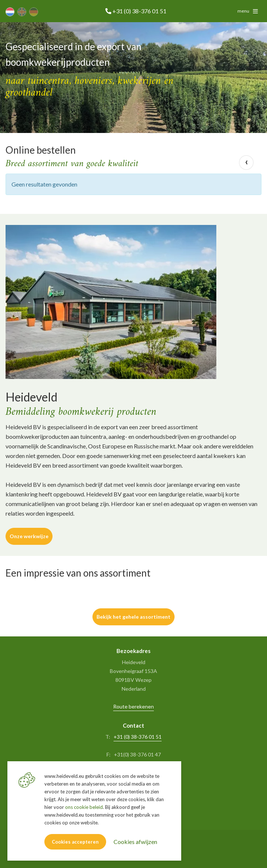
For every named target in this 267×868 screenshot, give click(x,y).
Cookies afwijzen (135, 842)
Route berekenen (133, 706)
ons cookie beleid (84, 807)
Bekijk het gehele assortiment (133, 617)
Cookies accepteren (75, 842)
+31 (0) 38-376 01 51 (138, 737)
